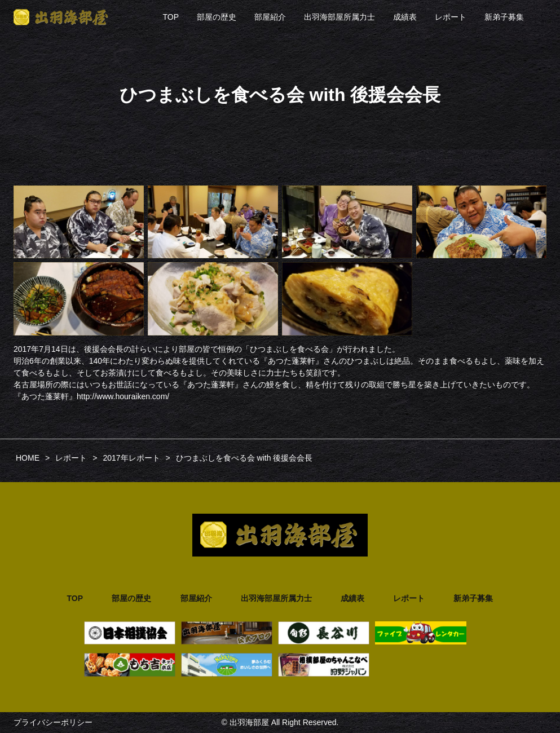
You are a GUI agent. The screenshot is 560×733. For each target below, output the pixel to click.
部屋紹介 (270, 17)
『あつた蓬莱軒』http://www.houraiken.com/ (91, 396)
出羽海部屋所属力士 (339, 17)
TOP (171, 17)
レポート (451, 17)
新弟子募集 (504, 17)
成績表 (405, 17)
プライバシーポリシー (53, 722)
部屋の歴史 (217, 17)
